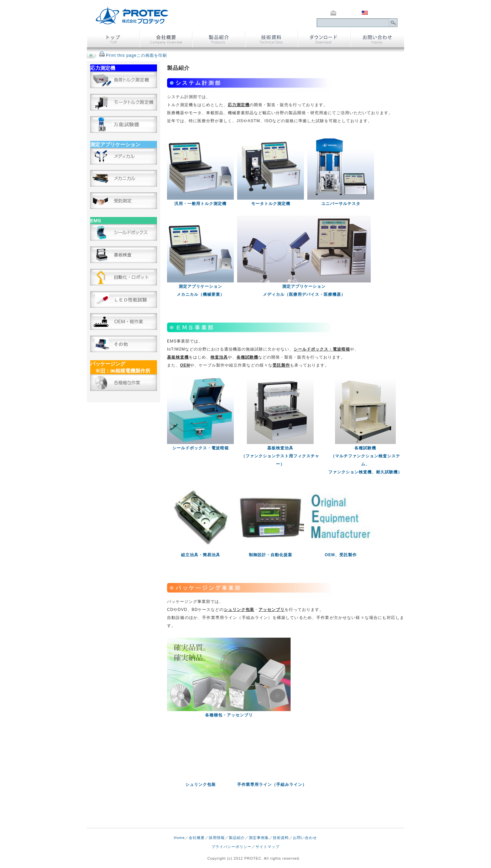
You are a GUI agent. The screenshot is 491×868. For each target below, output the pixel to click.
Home (180, 838)
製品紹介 (237, 838)
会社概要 (197, 838)
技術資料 (281, 838)
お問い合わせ (305, 838)
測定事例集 (259, 838)
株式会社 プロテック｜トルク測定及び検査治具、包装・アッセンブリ (132, 15)
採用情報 (217, 838)
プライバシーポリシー (231, 847)
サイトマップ (268, 847)
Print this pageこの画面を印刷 (136, 55)
